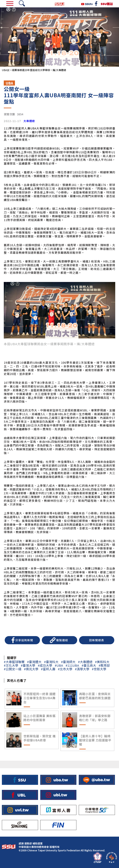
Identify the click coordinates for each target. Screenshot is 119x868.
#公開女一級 (13, 669)
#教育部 (104, 665)
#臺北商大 (89, 665)
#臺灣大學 (28, 665)
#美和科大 (102, 662)
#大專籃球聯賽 (14, 662)
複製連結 (62, 640)
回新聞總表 (97, 640)
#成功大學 (45, 665)
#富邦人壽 (48, 669)
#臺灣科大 (51, 662)
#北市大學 (65, 669)
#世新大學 (99, 669)
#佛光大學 (31, 669)
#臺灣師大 (68, 662)
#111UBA (72, 665)
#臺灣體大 (34, 662)
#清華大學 (82, 669)
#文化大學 (11, 665)
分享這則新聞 (24, 640)
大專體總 (29, 121)
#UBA (59, 665)
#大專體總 (85, 662)
